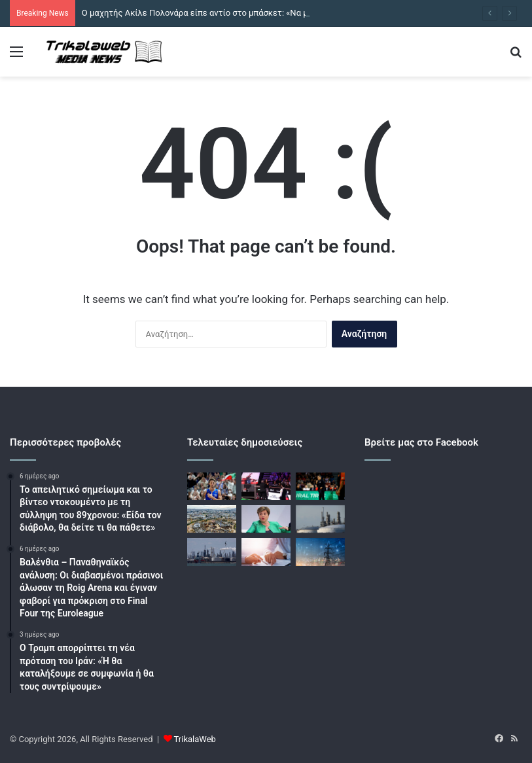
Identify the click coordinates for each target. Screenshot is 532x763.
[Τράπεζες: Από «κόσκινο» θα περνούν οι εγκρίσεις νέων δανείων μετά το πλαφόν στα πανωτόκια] (266, 552)
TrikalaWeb (195, 739)
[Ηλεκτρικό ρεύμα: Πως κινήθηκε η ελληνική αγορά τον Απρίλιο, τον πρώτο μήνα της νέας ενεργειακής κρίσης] (320, 552)
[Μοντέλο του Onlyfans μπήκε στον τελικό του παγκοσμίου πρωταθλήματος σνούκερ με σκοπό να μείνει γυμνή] (266, 486)
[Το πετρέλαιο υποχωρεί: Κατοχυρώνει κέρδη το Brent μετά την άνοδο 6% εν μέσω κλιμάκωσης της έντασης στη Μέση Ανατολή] (212, 552)
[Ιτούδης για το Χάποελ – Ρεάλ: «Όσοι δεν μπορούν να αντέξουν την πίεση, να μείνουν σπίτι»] (320, 486)
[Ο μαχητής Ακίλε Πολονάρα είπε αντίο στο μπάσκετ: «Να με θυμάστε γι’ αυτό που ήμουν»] (212, 486)
